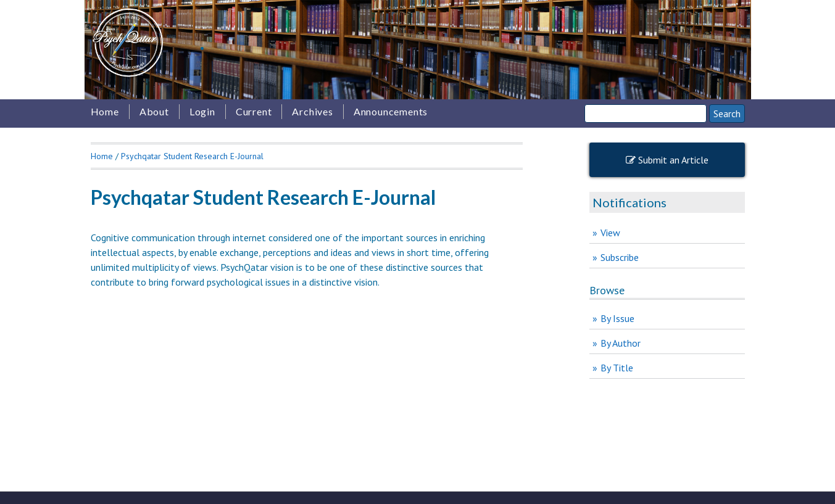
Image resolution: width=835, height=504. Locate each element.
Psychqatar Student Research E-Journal (192, 156)
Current (254, 111)
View (610, 233)
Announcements (391, 111)
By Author (621, 343)
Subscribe (620, 257)
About (154, 111)
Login (202, 111)
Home (105, 111)
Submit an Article (667, 160)
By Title (617, 368)
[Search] (646, 114)
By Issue (617, 318)
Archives (312, 111)
